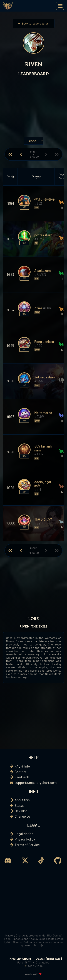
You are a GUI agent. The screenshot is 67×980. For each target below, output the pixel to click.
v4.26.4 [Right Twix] (49, 959)
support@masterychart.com (36, 783)
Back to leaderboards (34, 23)
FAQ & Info (22, 766)
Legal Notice (24, 834)
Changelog (22, 816)
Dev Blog (21, 811)
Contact (21, 772)
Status (19, 805)
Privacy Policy (25, 839)
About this (22, 800)
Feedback (22, 777)
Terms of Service (27, 845)
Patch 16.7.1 (24, 962)
